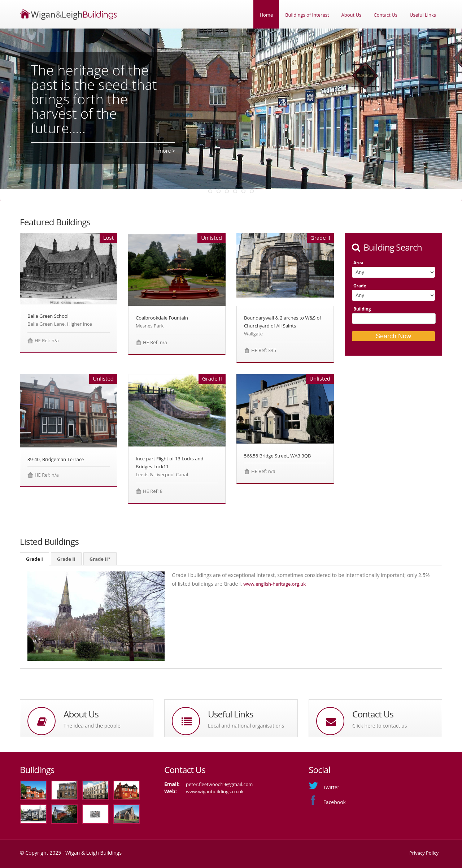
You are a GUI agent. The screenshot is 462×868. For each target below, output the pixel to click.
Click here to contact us (380, 726)
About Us (352, 15)
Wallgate (253, 334)
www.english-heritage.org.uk (274, 584)
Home (266, 15)
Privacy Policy (424, 853)
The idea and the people (92, 726)
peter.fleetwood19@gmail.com (219, 784)
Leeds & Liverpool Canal (162, 474)
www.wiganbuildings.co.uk (215, 791)
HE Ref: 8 (153, 491)
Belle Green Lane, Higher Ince (60, 324)
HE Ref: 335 (264, 350)
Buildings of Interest (307, 15)
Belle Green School (48, 316)
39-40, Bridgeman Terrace (56, 459)
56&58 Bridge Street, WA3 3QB (277, 456)
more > (167, 151)
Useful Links (423, 15)
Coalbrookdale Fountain (162, 318)
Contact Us (385, 15)
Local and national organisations (246, 726)
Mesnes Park (150, 326)
